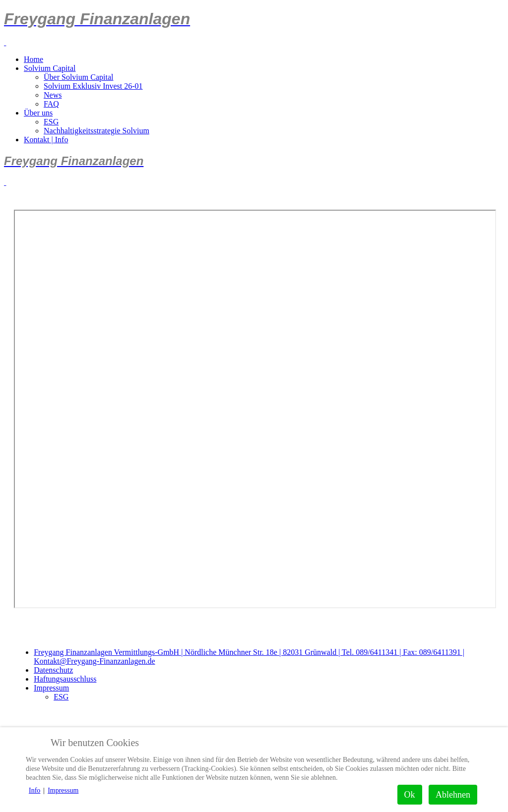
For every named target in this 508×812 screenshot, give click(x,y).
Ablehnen (453, 795)
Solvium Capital (50, 68)
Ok (410, 795)
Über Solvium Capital (78, 77)
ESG (51, 122)
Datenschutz (53, 670)
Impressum (51, 688)
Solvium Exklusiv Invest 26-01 (93, 86)
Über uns (38, 113)
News (53, 95)
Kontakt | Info (46, 140)
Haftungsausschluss (65, 679)
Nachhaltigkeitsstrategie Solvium (96, 131)
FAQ (51, 104)
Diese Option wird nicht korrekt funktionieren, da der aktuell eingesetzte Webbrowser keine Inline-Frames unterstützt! (255, 409)
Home (33, 59)
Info (34, 790)
